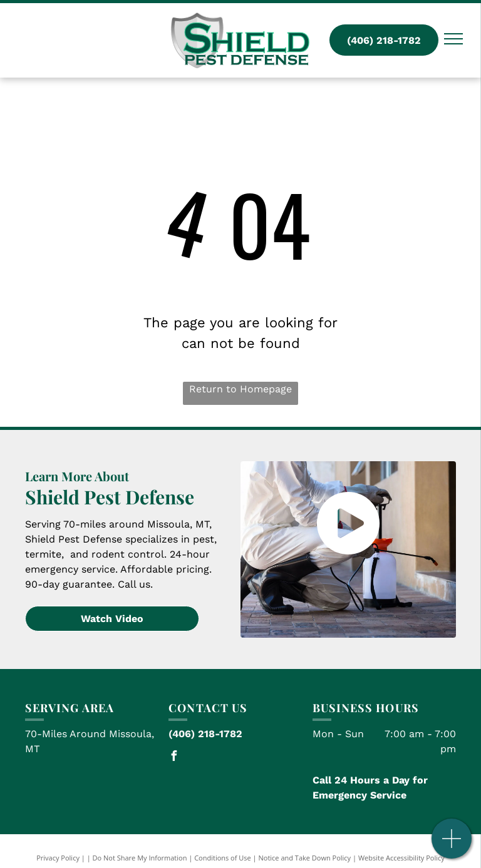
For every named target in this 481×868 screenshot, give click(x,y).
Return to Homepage (240, 389)
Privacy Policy (58, 858)
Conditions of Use (223, 858)
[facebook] (173, 758)
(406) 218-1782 (205, 734)
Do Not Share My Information (140, 858)
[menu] (453, 39)
